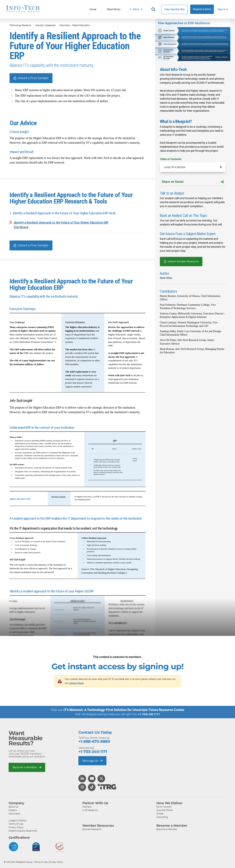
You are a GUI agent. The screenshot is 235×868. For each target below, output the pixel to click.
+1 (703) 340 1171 (149, 714)
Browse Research (92, 829)
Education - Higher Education (75, 25)
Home (93, 9)
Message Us (92, 761)
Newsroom (15, 814)
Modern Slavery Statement (23, 831)
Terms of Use (16, 824)
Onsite (160, 814)
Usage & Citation (18, 820)
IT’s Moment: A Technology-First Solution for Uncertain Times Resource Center (124, 710)
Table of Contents (171, 159)
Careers (13, 810)
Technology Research (20, 25)
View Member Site (174, 9)
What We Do (114, 9)
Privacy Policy (16, 827)
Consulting (162, 817)
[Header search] (154, 9)
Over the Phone (165, 810)
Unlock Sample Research (183, 262)
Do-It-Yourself (164, 807)
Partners (87, 807)
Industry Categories (45, 25)
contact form (76, 683)
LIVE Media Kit (90, 810)
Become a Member (27, 767)
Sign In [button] (223, 9)
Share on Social (193, 182)
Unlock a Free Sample (33, 78)
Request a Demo (202, 9)
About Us (14, 807)
